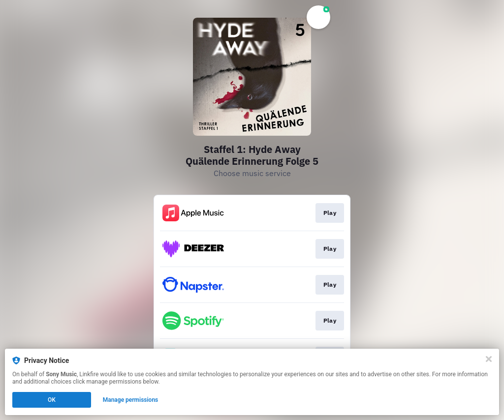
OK (52, 400)
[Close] (489, 359)
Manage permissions (131, 400)
